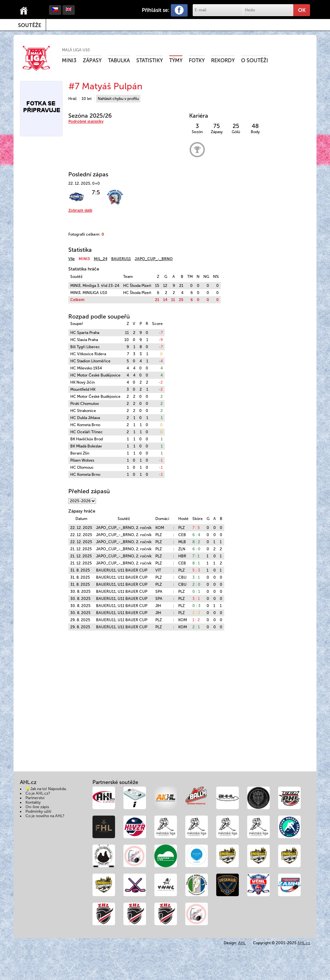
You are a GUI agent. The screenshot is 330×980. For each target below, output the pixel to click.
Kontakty (33, 802)
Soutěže (30, 25)
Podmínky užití (38, 811)
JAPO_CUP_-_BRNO (154, 259)
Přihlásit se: (156, 10)
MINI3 (69, 60)
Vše (72, 259)
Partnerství (35, 798)
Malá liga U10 (76, 50)
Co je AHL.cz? (38, 793)
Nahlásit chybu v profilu (118, 99)
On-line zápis (37, 807)
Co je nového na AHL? (45, 816)
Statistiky (150, 60)
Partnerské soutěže (115, 782)
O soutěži (255, 60)
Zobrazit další (80, 211)
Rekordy (223, 60)
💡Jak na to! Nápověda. (46, 789)
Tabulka (119, 60)
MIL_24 (101, 259)
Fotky (197, 60)
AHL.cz (304, 943)
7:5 (96, 192)
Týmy (176, 60)
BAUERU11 (121, 259)
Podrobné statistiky (86, 122)
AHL (242, 943)
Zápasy (92, 60)
